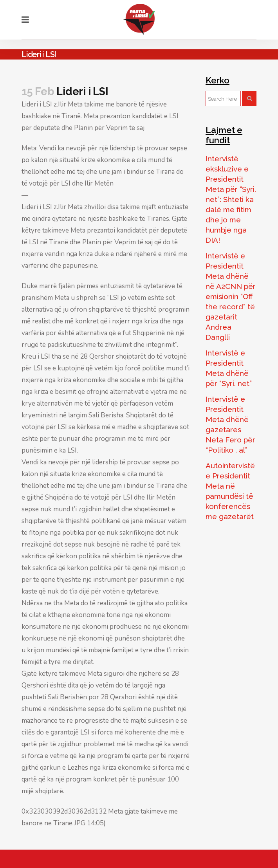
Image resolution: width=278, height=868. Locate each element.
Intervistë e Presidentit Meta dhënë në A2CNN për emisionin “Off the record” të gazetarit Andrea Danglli (231, 296)
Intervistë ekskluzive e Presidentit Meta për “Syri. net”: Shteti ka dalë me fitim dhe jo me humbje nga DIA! (231, 199)
